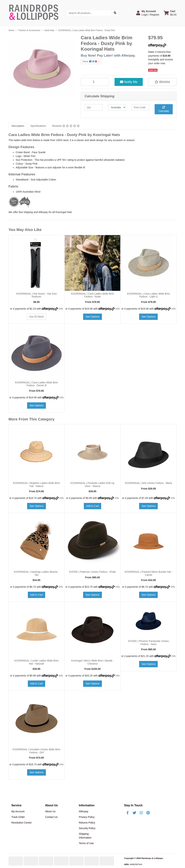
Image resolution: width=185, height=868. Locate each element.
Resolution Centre (21, 823)
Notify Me (129, 82)
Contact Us (51, 817)
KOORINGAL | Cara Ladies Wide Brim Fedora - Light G (149, 295)
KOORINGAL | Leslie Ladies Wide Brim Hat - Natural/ (36, 662)
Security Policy (87, 828)
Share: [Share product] (90, 61)
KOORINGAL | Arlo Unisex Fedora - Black (149, 483)
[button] (148, 13)
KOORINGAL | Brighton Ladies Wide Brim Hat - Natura (36, 485)
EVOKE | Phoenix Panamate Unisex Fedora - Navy (149, 643)
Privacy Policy (87, 817)
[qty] (93, 107)
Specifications (38, 126)
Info (61, 309)
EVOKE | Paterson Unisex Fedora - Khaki (92, 572)
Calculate (164, 109)
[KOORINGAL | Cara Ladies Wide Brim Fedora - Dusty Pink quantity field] (95, 82)
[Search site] (115, 13)
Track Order (18, 817)
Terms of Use (86, 843)
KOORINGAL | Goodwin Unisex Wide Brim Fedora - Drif (37, 751)
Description (18, 126)
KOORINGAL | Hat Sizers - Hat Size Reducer (36, 295)
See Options (92, 317)
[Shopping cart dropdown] (170, 13)
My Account (18, 811)
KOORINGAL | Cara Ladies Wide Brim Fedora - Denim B (36, 384)
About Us (50, 811)
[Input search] (89, 13)
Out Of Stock (36, 317)
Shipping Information (85, 836)
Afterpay (83, 811)
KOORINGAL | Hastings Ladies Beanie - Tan (36, 573)
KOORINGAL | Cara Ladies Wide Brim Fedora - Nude (92, 295)
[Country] (117, 107)
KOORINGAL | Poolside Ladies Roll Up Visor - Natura (93, 485)
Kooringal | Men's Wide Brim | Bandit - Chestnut (92, 662)
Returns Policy (87, 823)
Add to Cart (93, 506)
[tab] (18, 126)
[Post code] (140, 107)
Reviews (66, 126)
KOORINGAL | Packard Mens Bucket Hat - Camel (149, 573)
